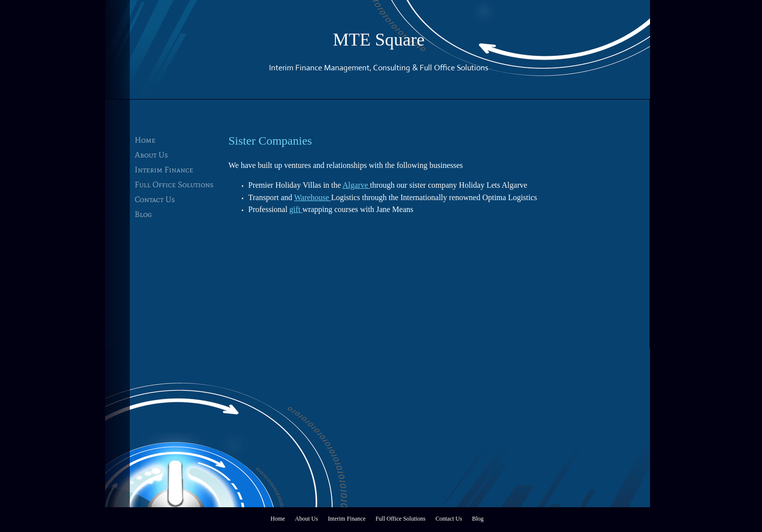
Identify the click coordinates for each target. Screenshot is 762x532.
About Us (151, 155)
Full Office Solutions (174, 185)
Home (145, 140)
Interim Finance (164, 170)
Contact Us (155, 199)
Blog (143, 214)
